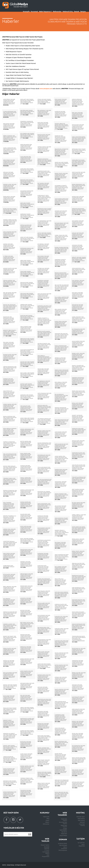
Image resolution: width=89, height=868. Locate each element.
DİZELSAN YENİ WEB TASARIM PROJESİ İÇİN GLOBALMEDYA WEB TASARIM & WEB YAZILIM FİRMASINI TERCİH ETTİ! (9, 175)
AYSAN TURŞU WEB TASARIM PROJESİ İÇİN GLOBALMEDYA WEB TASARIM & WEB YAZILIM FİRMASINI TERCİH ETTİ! (27, 420)
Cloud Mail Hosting (82, 825)
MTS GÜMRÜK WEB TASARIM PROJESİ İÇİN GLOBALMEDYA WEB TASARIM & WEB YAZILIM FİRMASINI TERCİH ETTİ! (27, 136)
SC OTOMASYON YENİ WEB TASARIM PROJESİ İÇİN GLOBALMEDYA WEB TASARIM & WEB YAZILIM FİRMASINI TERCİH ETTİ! (78, 331)
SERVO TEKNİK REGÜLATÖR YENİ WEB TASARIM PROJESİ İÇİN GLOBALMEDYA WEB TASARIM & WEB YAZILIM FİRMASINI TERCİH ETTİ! (79, 760)
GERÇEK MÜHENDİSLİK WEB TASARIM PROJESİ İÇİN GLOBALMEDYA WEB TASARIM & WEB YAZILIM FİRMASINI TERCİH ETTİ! (27, 431)
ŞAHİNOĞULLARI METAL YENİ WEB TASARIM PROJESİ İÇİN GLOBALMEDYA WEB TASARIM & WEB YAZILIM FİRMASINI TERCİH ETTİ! (44, 308)
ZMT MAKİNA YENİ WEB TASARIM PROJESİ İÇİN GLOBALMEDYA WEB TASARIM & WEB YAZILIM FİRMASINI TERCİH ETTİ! (43, 186)
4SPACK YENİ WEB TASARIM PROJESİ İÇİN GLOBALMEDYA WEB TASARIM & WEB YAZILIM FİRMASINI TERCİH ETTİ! (27, 710)
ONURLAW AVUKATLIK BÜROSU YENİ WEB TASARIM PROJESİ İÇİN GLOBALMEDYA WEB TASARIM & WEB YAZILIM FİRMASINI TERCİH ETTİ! (44, 162)
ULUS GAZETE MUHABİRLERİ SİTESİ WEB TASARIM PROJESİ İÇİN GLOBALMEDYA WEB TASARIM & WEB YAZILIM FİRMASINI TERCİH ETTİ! (27, 353)
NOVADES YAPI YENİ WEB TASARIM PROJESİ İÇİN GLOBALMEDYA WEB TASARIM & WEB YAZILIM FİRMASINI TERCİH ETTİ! (61, 213)
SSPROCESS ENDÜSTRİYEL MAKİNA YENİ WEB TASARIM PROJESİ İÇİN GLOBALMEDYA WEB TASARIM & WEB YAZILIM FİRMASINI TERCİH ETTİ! (79, 212)
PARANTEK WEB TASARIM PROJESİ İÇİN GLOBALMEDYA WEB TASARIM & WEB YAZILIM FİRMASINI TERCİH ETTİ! (27, 182)
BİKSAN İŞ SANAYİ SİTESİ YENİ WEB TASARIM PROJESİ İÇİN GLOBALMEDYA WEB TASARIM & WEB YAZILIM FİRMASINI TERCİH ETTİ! (62, 275)
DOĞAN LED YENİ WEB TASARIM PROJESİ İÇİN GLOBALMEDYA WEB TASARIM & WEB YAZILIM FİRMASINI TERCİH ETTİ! (9, 663)
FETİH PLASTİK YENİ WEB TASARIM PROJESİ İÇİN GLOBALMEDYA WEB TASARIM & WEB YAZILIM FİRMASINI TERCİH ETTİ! (9, 577)
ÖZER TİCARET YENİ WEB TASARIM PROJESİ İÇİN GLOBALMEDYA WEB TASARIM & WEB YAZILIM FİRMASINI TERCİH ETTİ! (44, 762)
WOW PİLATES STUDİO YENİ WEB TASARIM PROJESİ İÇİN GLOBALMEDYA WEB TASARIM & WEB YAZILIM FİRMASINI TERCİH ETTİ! (79, 467)
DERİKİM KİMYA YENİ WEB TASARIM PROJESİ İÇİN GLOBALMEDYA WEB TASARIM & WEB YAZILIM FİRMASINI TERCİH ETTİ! (61, 472)
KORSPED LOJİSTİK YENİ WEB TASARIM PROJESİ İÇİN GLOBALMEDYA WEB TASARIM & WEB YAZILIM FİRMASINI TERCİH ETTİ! (10, 626)
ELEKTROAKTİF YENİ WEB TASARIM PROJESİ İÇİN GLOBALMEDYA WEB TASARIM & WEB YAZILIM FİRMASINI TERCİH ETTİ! (78, 699)
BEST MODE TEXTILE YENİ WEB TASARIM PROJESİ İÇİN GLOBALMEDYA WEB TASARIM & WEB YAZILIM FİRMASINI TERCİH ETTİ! (27, 625)
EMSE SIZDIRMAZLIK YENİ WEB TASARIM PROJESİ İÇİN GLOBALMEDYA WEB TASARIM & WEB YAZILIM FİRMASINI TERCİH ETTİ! (79, 590)
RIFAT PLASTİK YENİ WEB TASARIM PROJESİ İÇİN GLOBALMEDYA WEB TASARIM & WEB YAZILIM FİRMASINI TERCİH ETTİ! (43, 654)
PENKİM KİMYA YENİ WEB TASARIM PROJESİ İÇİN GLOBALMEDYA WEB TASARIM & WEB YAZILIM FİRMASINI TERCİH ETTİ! (26, 588)
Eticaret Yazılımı (45, 845)
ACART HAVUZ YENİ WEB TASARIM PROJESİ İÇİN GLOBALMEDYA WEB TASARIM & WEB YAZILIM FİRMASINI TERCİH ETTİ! (26, 756)
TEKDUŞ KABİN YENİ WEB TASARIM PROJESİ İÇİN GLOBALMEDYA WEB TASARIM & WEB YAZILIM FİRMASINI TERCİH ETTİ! (44, 605)
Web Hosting (81, 819)
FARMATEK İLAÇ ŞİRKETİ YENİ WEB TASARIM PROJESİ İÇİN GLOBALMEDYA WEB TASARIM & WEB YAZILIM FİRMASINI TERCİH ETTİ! (10, 736)
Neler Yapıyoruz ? (45, 11)
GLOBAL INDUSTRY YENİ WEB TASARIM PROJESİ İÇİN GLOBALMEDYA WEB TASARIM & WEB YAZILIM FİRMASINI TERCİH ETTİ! (79, 319)
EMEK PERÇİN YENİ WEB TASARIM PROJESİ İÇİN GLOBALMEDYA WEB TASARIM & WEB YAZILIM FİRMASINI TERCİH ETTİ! (9, 162)
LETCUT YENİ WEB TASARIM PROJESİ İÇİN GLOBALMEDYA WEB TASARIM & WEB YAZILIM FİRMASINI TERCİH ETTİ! (44, 235)
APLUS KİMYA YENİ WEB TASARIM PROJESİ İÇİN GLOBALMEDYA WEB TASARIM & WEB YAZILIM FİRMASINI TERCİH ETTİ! (61, 508)
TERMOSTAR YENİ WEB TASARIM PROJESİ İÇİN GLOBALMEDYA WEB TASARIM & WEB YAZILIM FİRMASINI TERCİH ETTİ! (78, 663)
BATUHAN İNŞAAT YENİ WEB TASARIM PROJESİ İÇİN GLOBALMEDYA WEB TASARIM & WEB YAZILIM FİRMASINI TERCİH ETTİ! (62, 225)
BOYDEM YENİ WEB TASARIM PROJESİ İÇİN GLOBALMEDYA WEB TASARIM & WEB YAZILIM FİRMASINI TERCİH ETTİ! (26, 613)
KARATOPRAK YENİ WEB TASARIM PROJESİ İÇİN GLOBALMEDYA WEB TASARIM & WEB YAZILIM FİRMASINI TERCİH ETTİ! (9, 102)
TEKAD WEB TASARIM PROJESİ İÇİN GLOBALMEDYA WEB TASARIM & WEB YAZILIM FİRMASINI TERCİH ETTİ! (27, 274)
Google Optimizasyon (63, 829)
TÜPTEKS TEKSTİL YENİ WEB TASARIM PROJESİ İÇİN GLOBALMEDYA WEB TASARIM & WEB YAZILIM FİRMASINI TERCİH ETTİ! (44, 149)
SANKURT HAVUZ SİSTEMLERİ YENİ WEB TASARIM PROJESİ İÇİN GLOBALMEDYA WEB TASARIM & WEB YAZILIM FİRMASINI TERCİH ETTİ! (9, 723)
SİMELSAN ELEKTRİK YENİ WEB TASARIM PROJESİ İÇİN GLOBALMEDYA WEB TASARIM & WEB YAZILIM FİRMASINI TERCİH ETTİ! (79, 566)
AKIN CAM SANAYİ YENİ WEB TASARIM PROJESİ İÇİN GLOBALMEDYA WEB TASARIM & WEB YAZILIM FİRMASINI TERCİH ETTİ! (44, 296)
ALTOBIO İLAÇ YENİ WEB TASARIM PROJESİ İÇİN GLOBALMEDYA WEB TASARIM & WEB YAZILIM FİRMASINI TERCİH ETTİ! (43, 271)
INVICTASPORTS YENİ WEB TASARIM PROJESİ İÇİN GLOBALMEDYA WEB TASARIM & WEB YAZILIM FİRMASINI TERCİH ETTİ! (44, 530)
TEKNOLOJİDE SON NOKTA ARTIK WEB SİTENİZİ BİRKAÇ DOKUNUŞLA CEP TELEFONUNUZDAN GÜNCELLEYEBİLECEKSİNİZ (79, 639)
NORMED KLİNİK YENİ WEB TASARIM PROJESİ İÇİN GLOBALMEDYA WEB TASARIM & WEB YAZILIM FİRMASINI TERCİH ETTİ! (10, 187)
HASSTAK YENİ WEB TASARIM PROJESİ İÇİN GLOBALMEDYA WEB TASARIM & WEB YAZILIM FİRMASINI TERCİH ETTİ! (9, 246)
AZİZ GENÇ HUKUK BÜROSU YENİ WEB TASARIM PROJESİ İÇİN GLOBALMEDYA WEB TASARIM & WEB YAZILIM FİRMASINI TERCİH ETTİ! (62, 594)
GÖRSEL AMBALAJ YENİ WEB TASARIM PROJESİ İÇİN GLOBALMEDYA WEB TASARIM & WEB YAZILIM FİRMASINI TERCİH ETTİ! (79, 517)
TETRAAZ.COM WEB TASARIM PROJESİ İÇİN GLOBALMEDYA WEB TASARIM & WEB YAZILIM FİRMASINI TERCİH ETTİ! (26, 468)
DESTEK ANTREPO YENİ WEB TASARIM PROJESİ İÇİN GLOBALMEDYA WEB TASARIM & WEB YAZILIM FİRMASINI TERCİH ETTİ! (44, 750)
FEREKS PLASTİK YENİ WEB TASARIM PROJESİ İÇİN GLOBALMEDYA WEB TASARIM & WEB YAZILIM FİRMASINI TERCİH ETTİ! (10, 651)
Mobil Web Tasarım (64, 820)
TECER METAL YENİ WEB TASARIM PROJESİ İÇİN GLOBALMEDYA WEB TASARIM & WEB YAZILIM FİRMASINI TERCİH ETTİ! (61, 484)
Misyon (47, 822)
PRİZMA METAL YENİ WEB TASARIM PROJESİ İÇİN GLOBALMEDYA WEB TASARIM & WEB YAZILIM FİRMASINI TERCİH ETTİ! (78, 541)
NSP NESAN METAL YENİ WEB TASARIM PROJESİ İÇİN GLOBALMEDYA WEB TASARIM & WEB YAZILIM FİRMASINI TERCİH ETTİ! (44, 630)
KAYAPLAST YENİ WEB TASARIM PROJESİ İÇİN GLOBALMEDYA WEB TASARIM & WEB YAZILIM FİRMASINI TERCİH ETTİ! (43, 518)
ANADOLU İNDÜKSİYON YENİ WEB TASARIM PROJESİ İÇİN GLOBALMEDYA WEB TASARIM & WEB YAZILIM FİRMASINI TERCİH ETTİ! (62, 410)
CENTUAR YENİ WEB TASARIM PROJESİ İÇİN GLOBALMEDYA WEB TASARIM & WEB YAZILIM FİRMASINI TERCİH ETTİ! (43, 689)
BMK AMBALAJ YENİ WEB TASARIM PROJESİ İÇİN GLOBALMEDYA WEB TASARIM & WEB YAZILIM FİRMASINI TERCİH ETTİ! (61, 384)
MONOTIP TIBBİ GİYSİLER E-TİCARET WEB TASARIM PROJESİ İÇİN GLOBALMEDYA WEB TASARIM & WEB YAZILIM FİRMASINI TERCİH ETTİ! (10, 333)
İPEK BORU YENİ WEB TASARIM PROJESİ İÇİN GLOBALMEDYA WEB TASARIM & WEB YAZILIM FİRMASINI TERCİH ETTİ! (9, 345)
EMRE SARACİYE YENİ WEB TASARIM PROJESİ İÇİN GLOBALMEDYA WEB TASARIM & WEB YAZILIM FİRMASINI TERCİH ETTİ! (78, 711)
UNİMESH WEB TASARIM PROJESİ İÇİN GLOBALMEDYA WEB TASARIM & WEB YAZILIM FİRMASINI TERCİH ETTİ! (27, 307)
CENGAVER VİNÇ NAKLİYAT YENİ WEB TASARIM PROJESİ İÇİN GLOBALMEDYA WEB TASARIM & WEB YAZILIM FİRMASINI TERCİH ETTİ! (62, 336)
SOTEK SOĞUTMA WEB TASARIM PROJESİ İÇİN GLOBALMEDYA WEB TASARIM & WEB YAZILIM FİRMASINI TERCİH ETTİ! (26, 529)
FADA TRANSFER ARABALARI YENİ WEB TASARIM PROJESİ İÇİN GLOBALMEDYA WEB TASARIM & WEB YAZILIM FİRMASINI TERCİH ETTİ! (9, 505)
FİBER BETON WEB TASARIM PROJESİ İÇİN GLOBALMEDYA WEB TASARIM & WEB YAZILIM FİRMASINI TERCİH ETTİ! (27, 341)
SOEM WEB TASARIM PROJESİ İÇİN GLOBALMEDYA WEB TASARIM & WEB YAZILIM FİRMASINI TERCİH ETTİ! (27, 205)
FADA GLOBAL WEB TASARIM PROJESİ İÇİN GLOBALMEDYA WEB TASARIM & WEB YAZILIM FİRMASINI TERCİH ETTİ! (27, 375)
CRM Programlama (46, 856)
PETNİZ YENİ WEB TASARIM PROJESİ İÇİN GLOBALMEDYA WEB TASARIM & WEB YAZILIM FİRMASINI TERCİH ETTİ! (10, 211)
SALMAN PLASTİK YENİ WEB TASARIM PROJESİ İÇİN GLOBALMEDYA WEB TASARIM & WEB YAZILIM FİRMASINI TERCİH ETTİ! (10, 357)
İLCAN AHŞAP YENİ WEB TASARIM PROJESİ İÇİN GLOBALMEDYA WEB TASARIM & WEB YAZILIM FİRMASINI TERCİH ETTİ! (9, 698)
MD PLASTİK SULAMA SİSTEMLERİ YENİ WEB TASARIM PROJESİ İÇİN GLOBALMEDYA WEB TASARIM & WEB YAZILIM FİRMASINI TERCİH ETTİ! (61, 770)
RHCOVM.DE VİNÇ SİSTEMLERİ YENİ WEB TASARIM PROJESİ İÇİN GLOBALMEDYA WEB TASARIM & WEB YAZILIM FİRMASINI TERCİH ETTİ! (9, 320)
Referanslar (57, 11)
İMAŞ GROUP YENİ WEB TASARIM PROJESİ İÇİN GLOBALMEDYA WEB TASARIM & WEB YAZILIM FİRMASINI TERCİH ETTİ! (9, 126)
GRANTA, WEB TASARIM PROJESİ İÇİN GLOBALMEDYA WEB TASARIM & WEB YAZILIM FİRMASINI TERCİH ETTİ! (10, 748)
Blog (48, 819)
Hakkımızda (46, 817)
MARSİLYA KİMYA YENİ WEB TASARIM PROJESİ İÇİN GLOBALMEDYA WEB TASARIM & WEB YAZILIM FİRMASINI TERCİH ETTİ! (44, 677)
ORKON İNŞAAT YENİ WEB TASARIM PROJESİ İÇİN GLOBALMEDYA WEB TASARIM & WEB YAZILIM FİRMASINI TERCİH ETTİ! (27, 576)
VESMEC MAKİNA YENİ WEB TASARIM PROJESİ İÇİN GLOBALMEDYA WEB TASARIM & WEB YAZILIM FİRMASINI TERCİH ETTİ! (10, 407)
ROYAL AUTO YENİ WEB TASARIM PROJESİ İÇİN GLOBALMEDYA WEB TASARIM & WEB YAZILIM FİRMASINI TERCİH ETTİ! (78, 405)
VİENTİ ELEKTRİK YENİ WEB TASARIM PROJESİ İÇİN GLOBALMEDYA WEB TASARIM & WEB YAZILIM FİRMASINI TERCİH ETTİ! (79, 175)
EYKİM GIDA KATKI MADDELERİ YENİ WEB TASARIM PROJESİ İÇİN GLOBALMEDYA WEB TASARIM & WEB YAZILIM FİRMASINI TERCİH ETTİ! (43, 568)
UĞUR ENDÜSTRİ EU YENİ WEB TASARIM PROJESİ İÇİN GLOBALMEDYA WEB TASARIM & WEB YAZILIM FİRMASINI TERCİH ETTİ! (79, 271)
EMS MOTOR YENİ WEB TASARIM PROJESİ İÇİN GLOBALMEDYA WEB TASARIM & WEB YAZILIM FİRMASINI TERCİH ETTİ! (78, 307)
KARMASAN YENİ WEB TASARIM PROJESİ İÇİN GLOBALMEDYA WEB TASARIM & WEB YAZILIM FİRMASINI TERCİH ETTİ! (43, 556)
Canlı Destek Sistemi (46, 853)
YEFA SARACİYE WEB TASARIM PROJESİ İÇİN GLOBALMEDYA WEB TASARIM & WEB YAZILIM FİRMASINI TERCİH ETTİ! (26, 408)
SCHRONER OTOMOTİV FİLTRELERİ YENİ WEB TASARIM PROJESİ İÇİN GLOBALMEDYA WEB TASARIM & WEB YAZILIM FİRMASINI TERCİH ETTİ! (61, 262)
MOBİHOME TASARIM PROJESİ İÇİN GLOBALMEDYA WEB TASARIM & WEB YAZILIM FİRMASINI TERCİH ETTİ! (27, 216)
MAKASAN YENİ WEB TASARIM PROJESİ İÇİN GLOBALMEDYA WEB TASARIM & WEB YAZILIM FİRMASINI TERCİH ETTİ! (78, 687)
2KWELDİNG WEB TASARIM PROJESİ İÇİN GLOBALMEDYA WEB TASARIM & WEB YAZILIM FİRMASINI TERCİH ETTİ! (27, 171)
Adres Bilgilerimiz (82, 845)
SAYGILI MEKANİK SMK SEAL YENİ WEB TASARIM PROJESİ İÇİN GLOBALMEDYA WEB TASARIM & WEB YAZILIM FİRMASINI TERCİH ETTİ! (62, 795)
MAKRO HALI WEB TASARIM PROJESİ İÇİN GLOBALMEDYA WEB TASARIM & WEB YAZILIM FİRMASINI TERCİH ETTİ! (62, 165)
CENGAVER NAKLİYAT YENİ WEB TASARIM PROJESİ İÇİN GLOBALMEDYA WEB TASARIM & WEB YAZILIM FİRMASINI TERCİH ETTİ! (79, 602)
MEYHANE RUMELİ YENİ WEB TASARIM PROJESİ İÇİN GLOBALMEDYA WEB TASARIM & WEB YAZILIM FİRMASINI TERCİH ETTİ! (27, 686)
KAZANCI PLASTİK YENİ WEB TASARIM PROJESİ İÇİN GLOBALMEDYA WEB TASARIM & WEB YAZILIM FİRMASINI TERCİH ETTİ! (10, 271)
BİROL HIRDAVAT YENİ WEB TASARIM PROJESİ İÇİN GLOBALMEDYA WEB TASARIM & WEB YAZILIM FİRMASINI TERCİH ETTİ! (10, 589)
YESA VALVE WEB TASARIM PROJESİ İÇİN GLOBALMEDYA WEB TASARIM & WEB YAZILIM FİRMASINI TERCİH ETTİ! (27, 296)
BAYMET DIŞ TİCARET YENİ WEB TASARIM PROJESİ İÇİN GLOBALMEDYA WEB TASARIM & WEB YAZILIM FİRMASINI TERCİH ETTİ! (10, 639)
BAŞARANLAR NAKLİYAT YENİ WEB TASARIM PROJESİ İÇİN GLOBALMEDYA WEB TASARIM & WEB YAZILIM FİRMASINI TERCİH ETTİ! (79, 578)
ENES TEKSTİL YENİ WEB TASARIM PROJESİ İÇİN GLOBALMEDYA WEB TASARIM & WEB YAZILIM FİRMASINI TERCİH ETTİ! (78, 772)
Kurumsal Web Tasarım (63, 823)
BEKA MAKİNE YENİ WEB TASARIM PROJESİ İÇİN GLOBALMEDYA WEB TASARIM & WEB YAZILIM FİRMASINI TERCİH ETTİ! (61, 312)
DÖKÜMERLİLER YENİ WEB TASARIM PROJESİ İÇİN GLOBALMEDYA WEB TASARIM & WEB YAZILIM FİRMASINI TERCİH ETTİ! (44, 457)
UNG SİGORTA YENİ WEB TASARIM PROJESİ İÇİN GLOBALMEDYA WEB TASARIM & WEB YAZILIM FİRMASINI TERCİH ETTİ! (78, 223)
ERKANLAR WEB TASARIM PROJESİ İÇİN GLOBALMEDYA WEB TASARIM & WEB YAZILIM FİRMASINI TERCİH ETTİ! (27, 285)
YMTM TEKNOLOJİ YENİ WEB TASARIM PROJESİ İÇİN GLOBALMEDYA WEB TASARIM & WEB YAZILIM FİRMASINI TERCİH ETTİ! (44, 396)
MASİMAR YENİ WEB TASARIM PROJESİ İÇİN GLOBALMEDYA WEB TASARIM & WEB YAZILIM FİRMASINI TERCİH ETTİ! (9, 381)
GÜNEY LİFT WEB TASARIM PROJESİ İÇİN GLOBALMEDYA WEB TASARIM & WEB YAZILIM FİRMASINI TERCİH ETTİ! (27, 240)
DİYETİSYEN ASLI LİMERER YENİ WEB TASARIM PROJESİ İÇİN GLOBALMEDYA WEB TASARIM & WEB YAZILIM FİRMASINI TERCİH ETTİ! (44, 494)
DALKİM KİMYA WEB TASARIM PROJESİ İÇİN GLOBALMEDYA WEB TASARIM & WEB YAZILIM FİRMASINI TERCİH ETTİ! (26, 517)
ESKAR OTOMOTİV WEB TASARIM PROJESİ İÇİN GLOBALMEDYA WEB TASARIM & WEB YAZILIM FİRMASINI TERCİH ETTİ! (9, 771)
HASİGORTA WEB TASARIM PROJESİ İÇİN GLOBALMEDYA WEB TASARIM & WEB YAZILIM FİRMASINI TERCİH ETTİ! (27, 397)
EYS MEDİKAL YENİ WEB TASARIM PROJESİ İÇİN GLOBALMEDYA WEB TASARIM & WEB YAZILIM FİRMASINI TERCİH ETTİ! (43, 246)
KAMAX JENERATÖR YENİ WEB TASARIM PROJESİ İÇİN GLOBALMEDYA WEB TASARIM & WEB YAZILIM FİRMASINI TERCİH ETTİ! (10, 150)
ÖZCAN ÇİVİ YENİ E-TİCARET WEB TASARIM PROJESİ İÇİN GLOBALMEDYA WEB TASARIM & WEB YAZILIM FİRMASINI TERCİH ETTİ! (10, 710)
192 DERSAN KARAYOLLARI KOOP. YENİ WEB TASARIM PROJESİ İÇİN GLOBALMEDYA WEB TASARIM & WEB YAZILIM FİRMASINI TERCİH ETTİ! (44, 422)
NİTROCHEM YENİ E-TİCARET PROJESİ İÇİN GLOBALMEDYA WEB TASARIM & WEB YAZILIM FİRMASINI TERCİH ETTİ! (79, 151)
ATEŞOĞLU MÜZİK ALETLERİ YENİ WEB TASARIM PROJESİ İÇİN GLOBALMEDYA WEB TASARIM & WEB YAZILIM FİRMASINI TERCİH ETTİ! (10, 222)
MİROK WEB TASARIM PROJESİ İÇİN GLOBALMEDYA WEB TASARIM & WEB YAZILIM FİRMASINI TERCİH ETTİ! (27, 263)
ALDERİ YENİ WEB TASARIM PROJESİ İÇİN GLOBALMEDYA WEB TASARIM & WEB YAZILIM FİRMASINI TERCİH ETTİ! (27, 733)
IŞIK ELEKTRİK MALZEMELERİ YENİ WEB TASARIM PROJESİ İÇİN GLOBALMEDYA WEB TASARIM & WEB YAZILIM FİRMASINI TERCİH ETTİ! (62, 287)
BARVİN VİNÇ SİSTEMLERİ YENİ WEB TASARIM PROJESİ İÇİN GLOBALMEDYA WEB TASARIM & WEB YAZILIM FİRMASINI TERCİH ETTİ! (10, 307)
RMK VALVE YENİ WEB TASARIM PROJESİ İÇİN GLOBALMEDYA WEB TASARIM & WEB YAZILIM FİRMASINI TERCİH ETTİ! (78, 115)
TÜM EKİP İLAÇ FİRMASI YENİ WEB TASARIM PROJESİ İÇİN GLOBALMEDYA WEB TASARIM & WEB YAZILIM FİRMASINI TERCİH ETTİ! (79, 479)
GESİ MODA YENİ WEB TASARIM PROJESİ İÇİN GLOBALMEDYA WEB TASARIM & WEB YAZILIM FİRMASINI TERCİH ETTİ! (43, 714)
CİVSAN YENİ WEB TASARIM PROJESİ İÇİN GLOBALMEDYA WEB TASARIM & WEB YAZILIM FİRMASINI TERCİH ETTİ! (44, 102)
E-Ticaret (47, 850)
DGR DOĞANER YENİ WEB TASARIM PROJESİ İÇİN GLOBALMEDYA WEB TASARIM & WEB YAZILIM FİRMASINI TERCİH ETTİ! (44, 618)
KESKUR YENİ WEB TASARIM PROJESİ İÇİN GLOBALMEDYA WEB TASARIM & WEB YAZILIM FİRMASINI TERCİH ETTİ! (44, 774)
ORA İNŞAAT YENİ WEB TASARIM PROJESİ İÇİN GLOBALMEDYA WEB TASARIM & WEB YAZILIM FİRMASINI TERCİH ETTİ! (61, 545)
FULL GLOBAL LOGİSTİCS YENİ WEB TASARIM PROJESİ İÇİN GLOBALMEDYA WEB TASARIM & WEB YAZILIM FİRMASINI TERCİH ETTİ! (62, 299)
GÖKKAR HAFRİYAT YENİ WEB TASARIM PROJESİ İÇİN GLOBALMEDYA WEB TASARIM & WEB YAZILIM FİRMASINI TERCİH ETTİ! (10, 283)
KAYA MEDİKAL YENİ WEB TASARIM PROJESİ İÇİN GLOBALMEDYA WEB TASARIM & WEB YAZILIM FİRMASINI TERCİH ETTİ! (78, 283)
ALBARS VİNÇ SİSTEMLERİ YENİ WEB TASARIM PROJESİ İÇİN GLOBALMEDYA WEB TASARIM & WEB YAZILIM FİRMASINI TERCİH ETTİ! (44, 581)
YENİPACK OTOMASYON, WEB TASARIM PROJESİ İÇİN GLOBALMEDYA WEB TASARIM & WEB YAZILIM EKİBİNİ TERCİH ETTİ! (10, 444)
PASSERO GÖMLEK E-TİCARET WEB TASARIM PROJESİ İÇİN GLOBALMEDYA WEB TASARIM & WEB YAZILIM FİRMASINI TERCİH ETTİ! (62, 533)
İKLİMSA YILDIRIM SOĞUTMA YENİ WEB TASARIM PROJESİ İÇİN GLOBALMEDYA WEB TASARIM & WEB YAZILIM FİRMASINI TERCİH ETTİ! (62, 250)
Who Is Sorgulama (64, 848)
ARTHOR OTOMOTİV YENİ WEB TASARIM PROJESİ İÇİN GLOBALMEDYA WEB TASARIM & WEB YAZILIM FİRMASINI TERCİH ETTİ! (44, 346)
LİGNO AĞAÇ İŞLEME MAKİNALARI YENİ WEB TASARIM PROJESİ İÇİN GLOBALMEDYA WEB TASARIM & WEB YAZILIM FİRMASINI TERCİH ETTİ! (61, 731)
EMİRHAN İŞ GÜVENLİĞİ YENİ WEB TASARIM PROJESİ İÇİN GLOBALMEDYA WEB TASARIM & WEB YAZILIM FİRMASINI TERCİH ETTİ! (10, 614)
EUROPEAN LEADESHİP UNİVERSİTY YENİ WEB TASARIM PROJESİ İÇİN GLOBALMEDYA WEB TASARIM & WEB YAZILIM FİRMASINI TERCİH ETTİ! (43, 283)
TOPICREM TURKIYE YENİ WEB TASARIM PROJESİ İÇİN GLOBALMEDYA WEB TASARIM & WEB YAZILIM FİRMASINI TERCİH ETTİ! (10, 481)
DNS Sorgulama (63, 850)
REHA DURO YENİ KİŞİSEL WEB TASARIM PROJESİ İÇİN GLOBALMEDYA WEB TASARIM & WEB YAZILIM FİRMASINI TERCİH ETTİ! (44, 738)
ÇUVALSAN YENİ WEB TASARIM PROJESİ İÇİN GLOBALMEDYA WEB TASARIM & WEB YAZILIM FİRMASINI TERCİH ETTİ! (78, 247)
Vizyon (47, 820)
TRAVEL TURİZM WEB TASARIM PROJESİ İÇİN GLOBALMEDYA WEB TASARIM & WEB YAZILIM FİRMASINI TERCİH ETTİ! (26, 480)
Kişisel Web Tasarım (64, 826)
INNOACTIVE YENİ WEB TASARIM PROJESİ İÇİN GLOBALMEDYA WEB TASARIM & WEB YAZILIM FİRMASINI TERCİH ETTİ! (43, 726)
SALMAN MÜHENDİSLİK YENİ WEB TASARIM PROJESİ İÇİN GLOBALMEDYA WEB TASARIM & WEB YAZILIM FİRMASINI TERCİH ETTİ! (44, 445)
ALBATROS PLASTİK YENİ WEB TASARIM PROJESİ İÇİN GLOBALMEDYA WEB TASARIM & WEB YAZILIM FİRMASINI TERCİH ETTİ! (44, 173)
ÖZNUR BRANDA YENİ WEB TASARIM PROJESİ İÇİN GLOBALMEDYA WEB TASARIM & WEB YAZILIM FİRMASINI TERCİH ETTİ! (44, 642)
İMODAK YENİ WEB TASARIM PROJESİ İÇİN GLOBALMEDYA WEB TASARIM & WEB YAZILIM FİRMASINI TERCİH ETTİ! (10, 687)
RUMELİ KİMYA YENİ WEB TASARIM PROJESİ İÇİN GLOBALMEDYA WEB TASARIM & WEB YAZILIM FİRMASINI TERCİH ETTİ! (61, 324)
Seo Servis (64, 832)
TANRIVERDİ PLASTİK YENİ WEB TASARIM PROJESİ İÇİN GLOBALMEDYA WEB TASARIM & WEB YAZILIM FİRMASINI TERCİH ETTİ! (79, 455)
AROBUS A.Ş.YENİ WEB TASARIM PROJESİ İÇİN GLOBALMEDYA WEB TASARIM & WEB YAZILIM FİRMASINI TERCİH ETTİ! (61, 360)
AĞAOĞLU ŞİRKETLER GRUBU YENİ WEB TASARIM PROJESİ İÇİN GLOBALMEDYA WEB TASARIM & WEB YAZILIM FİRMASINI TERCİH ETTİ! (62, 126)
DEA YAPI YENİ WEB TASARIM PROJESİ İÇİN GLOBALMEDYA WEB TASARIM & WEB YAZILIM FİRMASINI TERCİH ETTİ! (26, 698)
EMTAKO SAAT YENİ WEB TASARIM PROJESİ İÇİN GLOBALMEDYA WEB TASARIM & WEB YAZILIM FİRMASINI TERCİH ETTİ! (78, 199)
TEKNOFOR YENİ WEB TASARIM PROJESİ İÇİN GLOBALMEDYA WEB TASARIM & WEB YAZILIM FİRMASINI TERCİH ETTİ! (26, 793)
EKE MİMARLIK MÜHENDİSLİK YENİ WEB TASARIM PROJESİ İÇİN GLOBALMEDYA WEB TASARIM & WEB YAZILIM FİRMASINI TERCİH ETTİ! (9, 602)
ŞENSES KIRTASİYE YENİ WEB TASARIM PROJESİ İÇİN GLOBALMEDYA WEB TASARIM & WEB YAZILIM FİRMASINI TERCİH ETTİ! (27, 661)
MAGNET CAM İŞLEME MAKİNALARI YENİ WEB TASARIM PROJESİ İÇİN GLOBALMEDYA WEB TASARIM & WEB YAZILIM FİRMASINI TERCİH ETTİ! (78, 418)
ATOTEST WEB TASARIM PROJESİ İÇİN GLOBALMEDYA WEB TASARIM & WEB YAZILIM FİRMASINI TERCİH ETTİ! (27, 386)
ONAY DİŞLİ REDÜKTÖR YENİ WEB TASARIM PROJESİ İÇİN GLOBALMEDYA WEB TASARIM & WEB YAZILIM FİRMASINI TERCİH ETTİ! (62, 422)
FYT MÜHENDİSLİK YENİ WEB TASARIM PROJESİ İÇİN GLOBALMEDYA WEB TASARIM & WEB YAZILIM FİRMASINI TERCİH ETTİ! (44, 223)
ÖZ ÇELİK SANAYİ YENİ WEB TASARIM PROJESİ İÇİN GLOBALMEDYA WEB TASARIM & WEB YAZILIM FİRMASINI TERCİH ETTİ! (79, 505)
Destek (77, 11)
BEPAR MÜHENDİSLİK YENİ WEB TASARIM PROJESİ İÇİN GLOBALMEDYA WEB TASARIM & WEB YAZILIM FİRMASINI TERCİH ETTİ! (79, 187)
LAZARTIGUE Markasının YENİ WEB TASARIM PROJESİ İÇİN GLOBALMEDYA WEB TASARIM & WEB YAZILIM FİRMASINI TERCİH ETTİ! (10, 544)
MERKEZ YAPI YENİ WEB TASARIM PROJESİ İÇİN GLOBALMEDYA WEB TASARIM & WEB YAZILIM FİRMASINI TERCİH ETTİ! (78, 724)
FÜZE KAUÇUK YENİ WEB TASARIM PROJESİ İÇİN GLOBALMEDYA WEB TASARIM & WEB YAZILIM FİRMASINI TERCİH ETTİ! (61, 102)
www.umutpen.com (46, 89)
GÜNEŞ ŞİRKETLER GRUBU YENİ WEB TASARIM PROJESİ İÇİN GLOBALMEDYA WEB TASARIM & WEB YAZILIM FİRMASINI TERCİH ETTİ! (79, 162)
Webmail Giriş (68, 11)
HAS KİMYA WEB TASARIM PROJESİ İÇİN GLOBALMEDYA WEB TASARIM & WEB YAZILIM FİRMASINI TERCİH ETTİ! (27, 113)
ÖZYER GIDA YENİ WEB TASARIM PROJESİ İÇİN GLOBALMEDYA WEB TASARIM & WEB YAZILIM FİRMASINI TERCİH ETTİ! (78, 736)
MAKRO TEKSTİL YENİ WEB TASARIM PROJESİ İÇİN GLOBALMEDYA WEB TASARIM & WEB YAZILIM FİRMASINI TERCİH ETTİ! (61, 176)
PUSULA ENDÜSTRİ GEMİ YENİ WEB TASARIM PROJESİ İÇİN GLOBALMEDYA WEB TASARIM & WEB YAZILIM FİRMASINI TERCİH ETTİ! (62, 348)
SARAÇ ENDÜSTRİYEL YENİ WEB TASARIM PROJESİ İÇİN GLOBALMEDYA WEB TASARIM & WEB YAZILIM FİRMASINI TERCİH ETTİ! (44, 506)
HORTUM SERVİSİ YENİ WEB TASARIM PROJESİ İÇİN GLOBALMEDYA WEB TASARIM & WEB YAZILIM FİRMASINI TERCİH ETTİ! (61, 446)
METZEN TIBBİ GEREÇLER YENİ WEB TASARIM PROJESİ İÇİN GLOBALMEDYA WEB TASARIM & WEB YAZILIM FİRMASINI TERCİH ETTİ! (10, 468)
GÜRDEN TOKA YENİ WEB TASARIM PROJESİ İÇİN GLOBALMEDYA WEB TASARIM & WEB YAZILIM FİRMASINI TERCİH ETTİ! (9, 531)
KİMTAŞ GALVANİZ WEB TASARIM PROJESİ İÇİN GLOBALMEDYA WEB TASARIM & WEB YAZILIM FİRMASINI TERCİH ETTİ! (26, 227)
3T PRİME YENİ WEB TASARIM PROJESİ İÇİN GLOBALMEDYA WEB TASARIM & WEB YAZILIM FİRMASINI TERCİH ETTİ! (9, 258)
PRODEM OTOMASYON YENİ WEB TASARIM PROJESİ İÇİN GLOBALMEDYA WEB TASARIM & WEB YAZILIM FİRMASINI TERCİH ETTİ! (10, 493)
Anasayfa (26, 11)
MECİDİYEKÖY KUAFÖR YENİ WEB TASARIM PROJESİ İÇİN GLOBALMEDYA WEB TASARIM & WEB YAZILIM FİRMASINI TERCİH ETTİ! (27, 721)
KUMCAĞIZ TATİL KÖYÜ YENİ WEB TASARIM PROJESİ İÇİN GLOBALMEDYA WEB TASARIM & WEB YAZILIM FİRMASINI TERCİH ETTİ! (61, 643)
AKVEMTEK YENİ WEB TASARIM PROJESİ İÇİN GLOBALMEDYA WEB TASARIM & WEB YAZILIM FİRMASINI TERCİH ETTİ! (26, 600)
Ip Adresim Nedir (62, 843)
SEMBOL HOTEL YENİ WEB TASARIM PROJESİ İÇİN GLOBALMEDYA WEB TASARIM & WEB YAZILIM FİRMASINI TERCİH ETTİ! (78, 356)
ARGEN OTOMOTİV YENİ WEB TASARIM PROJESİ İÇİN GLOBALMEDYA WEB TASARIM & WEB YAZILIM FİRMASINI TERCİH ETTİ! (61, 496)
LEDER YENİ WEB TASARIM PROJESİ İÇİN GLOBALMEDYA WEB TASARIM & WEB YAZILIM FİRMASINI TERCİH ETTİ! (44, 666)
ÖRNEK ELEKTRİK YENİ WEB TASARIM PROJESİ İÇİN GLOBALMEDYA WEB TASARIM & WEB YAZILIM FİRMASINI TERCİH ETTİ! (79, 675)
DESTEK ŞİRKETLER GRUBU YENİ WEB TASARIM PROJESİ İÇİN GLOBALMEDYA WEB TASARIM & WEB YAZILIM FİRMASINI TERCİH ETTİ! (79, 529)
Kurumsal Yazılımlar (47, 848)
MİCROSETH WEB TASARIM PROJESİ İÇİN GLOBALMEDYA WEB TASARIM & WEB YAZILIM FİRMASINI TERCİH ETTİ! (10, 783)
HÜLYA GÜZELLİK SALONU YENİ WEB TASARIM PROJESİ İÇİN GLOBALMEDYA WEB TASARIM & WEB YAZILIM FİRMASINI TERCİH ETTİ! (79, 614)
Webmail (82, 822)
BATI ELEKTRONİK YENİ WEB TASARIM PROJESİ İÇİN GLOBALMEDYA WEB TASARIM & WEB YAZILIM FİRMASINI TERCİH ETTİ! (10, 675)
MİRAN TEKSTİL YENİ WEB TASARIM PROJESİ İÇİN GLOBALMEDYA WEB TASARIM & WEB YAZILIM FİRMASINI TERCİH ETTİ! (44, 785)
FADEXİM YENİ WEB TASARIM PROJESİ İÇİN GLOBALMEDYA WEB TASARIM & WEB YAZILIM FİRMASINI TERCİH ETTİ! (26, 637)
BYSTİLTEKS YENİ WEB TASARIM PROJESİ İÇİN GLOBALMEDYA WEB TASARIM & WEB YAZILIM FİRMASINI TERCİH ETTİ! (26, 744)
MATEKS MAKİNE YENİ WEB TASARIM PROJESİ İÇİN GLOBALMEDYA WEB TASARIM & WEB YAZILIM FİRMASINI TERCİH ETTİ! (61, 667)
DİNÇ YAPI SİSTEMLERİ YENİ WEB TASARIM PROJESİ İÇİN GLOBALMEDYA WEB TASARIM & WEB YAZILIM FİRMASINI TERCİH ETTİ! (10, 456)
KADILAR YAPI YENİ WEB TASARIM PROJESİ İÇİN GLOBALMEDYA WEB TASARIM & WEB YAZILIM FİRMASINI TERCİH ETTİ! (78, 235)
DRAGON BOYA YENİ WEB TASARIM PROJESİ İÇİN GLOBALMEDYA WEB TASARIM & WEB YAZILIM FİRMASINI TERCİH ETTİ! (27, 552)
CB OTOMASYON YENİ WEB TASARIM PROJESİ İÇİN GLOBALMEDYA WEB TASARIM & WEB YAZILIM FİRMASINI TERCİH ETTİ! (78, 748)
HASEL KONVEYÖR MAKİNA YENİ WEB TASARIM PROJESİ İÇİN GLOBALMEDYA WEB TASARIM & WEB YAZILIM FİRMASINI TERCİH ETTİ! (79, 139)
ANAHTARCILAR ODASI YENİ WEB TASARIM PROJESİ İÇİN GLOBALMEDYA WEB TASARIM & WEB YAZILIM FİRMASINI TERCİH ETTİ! (44, 702)
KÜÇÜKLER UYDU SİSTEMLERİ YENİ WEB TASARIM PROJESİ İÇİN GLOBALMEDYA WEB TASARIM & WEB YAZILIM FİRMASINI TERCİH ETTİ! (61, 139)
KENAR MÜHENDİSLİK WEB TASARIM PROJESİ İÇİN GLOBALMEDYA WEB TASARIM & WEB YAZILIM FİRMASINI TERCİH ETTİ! (10, 794)
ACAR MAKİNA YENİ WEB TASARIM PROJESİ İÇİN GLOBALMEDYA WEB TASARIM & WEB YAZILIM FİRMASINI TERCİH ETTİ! (61, 434)
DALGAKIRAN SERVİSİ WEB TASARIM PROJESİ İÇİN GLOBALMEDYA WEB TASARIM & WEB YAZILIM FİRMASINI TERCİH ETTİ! (27, 193)
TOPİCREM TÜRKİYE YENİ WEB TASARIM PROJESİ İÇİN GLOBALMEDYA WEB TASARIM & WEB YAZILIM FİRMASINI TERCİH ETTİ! (27, 780)
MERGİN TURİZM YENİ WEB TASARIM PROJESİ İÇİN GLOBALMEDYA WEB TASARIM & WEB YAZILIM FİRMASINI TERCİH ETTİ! (44, 433)
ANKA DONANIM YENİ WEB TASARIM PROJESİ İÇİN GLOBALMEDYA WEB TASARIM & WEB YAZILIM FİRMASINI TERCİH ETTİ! (10, 234)
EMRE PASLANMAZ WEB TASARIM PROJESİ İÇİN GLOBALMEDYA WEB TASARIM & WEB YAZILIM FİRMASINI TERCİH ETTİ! (26, 147)
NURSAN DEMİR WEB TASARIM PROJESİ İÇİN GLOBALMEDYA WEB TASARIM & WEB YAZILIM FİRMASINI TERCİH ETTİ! (26, 504)
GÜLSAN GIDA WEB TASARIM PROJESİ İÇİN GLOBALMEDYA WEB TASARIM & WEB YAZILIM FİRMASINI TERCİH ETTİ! (27, 364)
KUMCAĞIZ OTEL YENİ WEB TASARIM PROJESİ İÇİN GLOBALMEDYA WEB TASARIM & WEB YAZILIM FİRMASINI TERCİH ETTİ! (61, 619)
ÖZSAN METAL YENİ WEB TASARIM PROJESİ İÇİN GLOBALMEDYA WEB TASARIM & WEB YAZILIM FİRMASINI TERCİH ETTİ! (9, 199)
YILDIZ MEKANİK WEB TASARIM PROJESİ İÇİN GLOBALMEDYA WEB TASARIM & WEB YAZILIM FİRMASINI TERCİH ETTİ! (26, 159)
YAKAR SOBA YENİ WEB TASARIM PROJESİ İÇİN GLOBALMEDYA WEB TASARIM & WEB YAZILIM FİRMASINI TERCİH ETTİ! (43, 371)
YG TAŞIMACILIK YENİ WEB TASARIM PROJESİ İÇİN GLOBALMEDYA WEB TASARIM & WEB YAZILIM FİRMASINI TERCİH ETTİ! (44, 383)
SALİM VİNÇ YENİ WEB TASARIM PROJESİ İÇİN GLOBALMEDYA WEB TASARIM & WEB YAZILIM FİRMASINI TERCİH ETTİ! (43, 125)
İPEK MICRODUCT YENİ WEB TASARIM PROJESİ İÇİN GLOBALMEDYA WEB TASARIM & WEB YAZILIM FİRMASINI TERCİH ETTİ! (44, 113)
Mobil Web (64, 834)
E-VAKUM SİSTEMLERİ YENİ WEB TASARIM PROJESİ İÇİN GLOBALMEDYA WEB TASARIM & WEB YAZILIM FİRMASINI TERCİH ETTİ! (10, 114)
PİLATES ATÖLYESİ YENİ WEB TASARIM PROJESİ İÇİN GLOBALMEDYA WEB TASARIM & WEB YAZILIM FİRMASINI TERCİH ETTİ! (61, 655)
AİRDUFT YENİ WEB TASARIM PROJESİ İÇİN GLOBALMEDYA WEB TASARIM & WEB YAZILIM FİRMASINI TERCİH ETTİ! (79, 260)
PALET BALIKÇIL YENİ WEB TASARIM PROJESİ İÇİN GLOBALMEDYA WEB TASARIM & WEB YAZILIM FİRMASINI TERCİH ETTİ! (44, 593)
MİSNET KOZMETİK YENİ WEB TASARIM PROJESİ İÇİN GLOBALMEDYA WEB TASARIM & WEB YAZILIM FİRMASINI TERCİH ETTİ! (10, 138)
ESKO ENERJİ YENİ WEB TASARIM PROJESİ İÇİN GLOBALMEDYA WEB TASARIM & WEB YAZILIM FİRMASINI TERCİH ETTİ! (43, 258)
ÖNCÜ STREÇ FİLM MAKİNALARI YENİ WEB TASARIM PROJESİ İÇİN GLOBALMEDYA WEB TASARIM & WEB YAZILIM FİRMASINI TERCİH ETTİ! (61, 582)
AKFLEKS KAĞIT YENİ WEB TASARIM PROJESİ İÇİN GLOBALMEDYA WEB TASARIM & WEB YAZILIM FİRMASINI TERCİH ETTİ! (78, 443)
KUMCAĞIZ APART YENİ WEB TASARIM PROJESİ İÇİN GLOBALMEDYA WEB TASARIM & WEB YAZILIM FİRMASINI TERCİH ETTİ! (62, 631)
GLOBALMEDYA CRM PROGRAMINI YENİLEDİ (9, 566)
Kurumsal (34, 11)
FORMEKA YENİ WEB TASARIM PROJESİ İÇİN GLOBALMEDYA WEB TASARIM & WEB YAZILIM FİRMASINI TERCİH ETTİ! (26, 564)
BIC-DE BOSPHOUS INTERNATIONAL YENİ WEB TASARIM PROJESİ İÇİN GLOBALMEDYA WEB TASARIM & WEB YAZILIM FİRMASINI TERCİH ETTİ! (61, 397)
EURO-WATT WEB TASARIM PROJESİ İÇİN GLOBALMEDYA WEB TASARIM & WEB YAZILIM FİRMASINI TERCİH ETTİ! (27, 102)
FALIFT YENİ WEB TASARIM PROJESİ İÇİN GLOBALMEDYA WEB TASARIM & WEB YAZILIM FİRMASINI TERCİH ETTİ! (27, 541)
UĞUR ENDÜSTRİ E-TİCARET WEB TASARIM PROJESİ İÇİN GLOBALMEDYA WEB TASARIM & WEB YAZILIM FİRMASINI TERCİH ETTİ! (61, 520)
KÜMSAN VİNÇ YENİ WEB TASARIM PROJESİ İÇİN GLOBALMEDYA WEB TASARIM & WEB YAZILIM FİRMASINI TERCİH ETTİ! (61, 680)
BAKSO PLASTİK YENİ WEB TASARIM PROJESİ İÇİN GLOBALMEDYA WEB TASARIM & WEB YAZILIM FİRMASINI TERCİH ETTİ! (44, 137)
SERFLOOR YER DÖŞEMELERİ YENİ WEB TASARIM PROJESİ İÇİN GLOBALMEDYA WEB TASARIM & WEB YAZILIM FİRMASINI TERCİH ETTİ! (62, 782)
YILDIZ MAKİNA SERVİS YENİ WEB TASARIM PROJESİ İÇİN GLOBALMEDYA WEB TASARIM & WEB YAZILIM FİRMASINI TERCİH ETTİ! (61, 201)
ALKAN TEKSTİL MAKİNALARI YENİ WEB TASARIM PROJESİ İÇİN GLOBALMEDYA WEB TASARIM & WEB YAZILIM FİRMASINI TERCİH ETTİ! (61, 756)
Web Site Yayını (81, 817)
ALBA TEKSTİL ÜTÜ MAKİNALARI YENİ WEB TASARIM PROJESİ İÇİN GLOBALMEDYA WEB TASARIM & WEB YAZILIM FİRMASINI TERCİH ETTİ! (9, 394)
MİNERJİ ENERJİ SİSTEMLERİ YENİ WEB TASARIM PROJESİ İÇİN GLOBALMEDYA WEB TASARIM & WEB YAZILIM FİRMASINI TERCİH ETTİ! (62, 372)
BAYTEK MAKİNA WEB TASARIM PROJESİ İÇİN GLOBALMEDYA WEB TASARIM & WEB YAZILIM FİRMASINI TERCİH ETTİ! (26, 444)
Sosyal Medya (63, 835)
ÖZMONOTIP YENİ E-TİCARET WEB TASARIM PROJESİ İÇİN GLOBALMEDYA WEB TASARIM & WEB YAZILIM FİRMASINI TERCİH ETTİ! (44, 211)
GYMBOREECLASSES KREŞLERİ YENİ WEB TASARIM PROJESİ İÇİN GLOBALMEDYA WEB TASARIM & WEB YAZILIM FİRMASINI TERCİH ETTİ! (61, 718)
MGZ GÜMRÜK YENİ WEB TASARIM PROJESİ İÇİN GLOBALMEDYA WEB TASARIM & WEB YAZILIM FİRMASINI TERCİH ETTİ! (61, 569)
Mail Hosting (81, 820)
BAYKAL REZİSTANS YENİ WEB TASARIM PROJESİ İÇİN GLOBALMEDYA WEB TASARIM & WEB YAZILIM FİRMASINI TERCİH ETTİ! (10, 419)
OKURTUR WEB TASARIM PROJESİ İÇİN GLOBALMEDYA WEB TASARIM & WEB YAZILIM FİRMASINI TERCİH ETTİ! (27, 318)
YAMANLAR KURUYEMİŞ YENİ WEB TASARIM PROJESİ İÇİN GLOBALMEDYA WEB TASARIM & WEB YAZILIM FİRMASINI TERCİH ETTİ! (79, 431)
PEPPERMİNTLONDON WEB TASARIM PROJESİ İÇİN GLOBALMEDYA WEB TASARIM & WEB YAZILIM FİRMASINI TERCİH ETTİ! (27, 251)
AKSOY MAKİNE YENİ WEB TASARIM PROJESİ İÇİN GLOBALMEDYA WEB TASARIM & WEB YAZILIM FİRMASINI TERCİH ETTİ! (27, 673)
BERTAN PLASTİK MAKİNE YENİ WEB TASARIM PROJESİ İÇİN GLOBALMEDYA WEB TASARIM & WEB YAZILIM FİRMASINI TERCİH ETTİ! (44, 334)
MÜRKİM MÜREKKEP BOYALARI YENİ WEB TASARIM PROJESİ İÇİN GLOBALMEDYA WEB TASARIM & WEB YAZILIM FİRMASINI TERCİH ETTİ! (78, 102)
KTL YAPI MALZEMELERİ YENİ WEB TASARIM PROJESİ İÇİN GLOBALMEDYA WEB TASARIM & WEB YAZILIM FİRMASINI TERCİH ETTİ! (44, 482)
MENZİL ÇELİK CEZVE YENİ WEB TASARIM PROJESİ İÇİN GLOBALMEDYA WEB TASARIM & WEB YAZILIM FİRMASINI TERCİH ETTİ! (79, 393)
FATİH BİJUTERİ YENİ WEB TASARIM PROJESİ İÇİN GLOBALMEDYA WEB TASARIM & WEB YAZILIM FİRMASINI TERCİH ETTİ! (78, 784)
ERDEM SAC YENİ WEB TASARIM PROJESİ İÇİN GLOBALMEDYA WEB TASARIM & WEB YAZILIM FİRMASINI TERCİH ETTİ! (26, 649)
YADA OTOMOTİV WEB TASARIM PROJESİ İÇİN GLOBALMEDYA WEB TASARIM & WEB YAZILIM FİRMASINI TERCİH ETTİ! (26, 329)
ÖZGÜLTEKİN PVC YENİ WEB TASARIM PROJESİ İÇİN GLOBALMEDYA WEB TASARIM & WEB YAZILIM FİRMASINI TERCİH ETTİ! (79, 651)
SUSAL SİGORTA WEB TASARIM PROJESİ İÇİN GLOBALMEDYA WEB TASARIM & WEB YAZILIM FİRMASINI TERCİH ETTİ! (26, 456)
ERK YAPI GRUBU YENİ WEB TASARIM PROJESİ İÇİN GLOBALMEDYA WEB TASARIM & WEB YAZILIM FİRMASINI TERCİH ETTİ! (10, 295)
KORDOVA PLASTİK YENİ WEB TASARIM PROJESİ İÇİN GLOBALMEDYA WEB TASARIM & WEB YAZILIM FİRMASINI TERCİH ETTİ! (61, 607)
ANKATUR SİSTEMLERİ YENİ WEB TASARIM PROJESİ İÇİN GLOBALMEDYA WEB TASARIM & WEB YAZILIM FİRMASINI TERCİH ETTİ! (79, 626)
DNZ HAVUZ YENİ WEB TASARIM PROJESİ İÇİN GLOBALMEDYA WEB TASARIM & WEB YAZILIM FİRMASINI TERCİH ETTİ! (78, 295)
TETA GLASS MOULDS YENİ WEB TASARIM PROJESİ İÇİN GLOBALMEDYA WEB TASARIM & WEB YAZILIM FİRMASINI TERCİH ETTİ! (44, 470)
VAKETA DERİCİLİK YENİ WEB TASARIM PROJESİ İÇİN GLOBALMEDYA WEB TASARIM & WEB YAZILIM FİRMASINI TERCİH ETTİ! (62, 692)
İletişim (83, 11)
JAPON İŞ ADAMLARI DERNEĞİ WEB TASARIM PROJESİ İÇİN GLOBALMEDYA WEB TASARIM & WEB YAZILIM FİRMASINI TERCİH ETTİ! (10, 759)
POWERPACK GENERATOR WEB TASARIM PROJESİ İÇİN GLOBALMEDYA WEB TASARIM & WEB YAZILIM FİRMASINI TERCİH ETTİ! (27, 124)
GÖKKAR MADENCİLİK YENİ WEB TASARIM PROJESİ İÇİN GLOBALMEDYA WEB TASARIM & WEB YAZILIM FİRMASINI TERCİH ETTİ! (10, 369)
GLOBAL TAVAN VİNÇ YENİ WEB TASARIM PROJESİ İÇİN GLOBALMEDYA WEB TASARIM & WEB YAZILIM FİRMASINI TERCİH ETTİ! (61, 238)
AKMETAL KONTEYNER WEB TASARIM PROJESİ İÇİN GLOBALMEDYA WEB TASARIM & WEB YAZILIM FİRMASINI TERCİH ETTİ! (27, 492)
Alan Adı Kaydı (63, 845)
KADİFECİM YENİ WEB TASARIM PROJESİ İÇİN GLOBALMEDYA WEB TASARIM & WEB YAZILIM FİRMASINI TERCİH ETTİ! (61, 114)
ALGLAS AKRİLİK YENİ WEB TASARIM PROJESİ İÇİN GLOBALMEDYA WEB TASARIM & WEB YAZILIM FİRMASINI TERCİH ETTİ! (78, 344)
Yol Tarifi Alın (81, 843)
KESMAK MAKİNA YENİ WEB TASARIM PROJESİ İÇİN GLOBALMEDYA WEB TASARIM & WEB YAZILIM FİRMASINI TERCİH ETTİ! (27, 768)
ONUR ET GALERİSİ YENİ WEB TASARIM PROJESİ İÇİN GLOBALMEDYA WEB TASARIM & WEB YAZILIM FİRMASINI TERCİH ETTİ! (79, 368)
